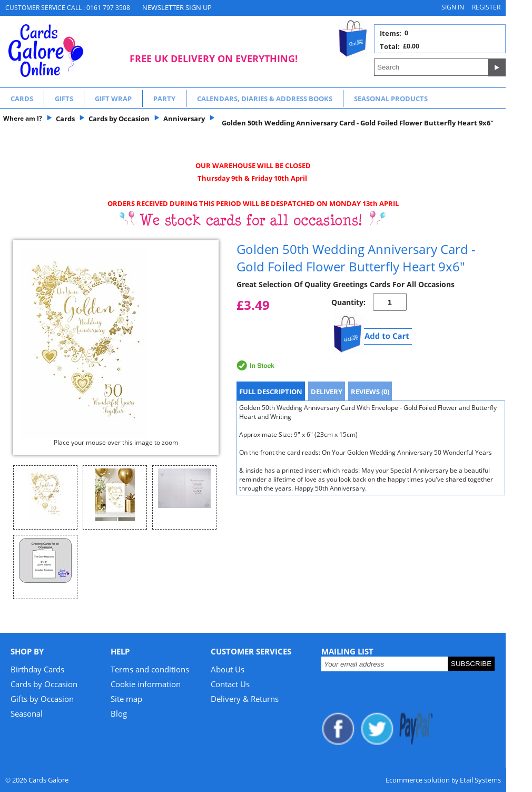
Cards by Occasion (44, 684)
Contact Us (230, 684)
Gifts (64, 99)
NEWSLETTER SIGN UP (177, 7)
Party (164, 99)
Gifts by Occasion (42, 699)
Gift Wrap (113, 99)
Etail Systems (480, 780)
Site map (126, 699)
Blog (119, 713)
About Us (228, 669)
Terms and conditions (150, 669)
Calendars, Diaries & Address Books (265, 99)
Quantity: (348, 302)
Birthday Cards (37, 669)
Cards (22, 99)
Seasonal (27, 713)
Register (486, 7)
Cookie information (146, 684)
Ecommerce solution (418, 780)
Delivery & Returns (245, 699)
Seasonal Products (391, 99)
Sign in (453, 7)
